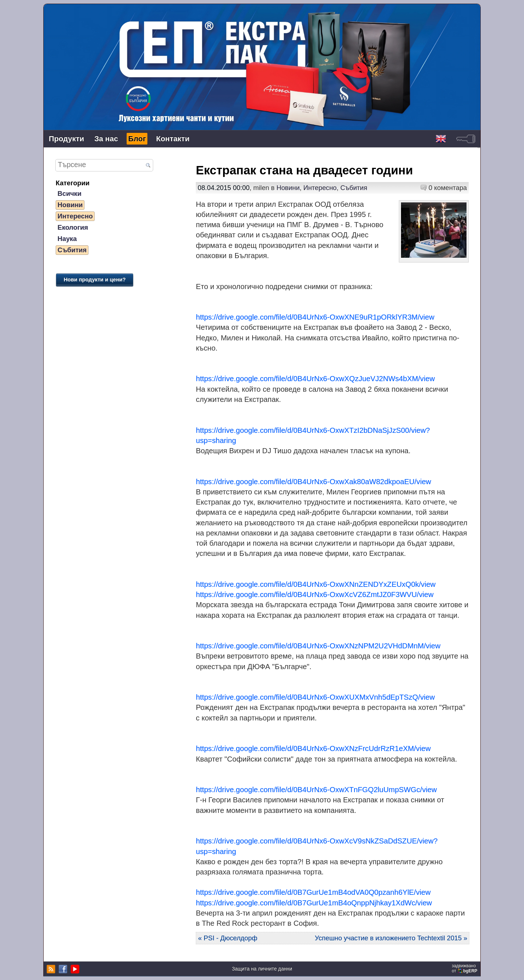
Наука (67, 239)
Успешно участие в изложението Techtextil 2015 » (391, 938)
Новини (70, 205)
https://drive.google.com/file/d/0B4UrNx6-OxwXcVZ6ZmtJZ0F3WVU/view (315, 594)
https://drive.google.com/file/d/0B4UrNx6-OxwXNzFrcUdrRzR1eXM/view (313, 748)
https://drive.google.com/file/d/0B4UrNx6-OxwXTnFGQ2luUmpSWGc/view (316, 790)
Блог (137, 139)
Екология (73, 227)
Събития (72, 250)
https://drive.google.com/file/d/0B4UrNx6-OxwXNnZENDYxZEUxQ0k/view (316, 584)
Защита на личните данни (262, 969)
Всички (70, 193)
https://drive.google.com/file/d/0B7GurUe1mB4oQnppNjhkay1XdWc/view (314, 903)
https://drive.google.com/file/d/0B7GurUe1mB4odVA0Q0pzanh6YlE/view (313, 892)
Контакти (173, 139)
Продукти (66, 139)
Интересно (75, 216)
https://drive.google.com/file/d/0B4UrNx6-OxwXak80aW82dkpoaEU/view (313, 482)
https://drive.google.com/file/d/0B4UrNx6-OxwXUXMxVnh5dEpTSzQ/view (315, 697)
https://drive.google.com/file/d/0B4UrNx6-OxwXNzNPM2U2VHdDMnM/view (318, 646)
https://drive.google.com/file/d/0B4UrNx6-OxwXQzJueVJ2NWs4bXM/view (315, 379)
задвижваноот (465, 968)
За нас (106, 139)
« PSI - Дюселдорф (228, 938)
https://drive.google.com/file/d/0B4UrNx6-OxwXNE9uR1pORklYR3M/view (315, 317)
